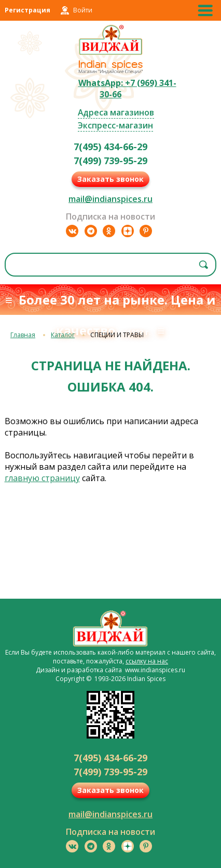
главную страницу (42, 478)
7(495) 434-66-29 (111, 147)
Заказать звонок (111, 179)
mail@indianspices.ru (111, 199)
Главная (23, 335)
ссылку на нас (147, 661)
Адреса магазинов (116, 112)
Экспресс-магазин (115, 125)
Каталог (63, 335)
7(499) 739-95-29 (111, 161)
